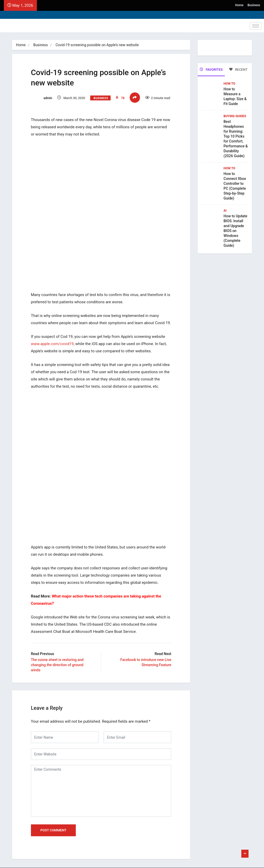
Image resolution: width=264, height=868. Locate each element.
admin (43, 99)
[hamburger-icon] (256, 26)
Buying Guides (235, 116)
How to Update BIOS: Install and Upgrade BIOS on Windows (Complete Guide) (235, 230)
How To (229, 83)
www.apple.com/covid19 (54, 358)
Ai (225, 210)
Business (254, 5)
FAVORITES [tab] (211, 70)
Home (239, 5)
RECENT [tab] (238, 70)
